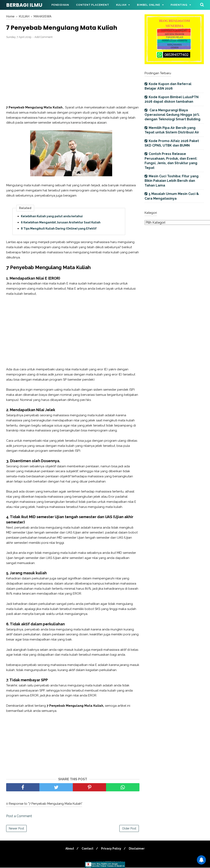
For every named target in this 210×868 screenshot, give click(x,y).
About (68, 849)
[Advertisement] (73, 73)
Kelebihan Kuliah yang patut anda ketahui (52, 217)
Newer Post (16, 829)
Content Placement (93, 5)
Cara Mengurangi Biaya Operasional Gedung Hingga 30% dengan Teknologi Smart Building (172, 115)
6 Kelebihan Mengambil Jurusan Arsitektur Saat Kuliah (61, 223)
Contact (87, 849)
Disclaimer (139, 849)
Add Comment (43, 37)
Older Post (129, 829)
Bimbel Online (148, 5)
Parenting (179, 5)
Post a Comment (19, 816)
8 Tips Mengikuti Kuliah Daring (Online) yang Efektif (59, 229)
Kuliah (121, 5)
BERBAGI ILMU (24, 5)
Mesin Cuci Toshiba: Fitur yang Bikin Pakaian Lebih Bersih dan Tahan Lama (172, 181)
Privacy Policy (112, 849)
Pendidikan (60, 5)
